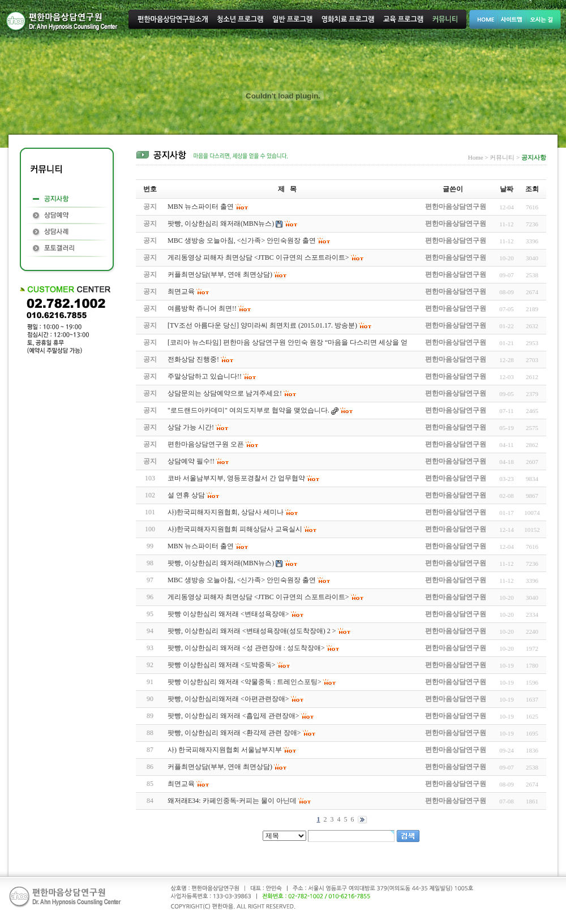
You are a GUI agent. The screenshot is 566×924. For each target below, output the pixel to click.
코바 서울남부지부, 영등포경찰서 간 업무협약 (236, 478)
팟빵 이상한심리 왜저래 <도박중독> (222, 665)
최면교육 (181, 784)
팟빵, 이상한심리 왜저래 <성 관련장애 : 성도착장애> (246, 648)
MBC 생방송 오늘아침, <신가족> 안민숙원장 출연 (242, 580)
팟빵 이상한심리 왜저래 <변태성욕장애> (228, 614)
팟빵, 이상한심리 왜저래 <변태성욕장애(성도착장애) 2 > (252, 631)
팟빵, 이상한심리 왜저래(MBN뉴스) (221, 563)
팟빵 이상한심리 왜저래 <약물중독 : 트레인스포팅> (245, 682)
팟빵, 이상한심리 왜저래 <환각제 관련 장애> (234, 733)
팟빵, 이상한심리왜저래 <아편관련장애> (228, 699)
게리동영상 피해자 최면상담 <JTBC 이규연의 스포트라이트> (258, 597)
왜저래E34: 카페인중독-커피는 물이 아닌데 (232, 801)
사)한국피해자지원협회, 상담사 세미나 (226, 512)
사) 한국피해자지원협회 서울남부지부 (225, 750)
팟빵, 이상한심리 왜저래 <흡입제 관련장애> (233, 716)
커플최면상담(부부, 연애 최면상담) (220, 767)
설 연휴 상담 (186, 495)
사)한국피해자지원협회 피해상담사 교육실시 (235, 529)
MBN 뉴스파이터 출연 (201, 546)
